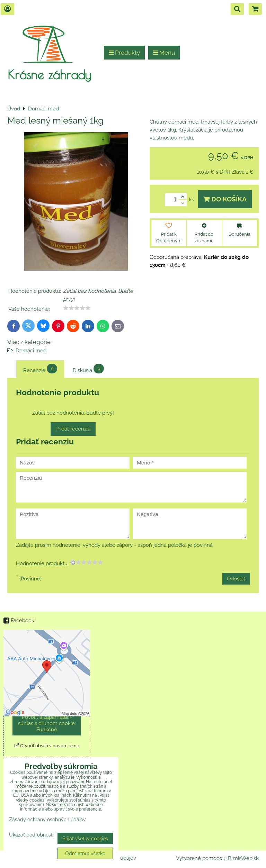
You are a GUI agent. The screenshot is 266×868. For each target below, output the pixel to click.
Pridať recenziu (73, 429)
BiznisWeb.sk (243, 858)
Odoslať (236, 579)
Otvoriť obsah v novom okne (47, 746)
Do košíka (225, 199)
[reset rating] (73, 562)
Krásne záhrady (49, 74)
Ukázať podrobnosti (31, 835)
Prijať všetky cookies (85, 838)
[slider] (77, 308)
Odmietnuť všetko (85, 853)
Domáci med (31, 351)
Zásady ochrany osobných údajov (47, 819)
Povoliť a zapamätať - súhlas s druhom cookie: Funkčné (47, 723)
